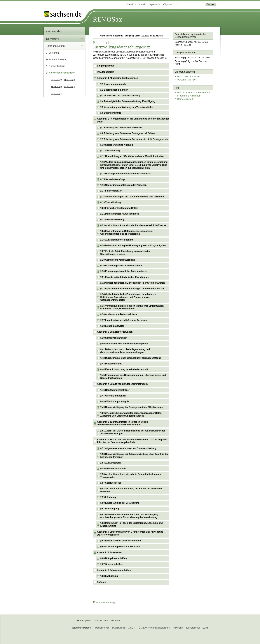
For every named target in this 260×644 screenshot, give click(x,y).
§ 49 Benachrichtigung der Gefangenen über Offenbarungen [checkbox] (132, 407)
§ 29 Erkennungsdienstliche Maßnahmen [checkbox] (122, 266)
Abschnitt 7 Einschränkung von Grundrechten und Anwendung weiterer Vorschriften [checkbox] (130, 533)
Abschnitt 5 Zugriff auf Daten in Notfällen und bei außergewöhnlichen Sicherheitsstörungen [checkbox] (123, 423)
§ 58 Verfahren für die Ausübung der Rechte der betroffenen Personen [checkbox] (132, 490)
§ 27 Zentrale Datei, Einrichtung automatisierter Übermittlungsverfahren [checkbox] (125, 253)
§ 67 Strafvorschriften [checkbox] (112, 564)
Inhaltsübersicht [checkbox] (106, 72)
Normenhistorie (57, 66)
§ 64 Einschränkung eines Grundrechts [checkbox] (121, 541)
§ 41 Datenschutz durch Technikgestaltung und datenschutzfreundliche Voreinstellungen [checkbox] (125, 351)
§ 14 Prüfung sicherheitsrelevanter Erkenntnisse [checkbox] (126, 174)
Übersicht (131, 4)
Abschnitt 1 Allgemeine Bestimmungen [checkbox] (118, 78)
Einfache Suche (56, 46)
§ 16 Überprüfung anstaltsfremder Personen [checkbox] (124, 185)
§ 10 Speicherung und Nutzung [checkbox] (117, 145)
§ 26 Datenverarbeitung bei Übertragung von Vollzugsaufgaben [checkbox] (134, 245)
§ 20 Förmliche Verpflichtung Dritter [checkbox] (119, 208)
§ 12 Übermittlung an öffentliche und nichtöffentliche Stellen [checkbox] (132, 156)
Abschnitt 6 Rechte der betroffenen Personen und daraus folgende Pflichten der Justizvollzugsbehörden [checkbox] (132, 441)
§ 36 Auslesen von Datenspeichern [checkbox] (119, 314)
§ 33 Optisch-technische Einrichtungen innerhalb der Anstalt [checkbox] (132, 289)
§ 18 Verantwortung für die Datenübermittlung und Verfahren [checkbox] (132, 197)
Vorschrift (54, 53)
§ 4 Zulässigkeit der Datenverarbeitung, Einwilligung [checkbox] (128, 101)
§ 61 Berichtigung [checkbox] (110, 509)
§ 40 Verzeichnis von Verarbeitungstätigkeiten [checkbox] (124, 344)
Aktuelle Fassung (58, 59)
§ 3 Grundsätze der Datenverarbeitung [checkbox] (120, 96)
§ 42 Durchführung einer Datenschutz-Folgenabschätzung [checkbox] (131, 358)
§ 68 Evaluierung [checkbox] (109, 576)
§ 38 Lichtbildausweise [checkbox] (112, 326)
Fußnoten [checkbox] (102, 582)
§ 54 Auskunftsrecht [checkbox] (111, 463)
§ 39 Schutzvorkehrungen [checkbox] (114, 338)
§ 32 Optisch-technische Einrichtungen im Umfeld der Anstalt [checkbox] (133, 283)
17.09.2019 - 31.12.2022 (63, 80)
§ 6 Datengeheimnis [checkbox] (111, 113)
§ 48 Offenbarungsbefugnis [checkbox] (115, 401)
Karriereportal (193, 628)
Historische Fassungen (62, 73)
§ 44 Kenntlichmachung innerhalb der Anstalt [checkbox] (124, 369)
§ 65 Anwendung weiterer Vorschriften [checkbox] (120, 547)
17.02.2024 (56, 94)
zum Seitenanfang (104, 602)
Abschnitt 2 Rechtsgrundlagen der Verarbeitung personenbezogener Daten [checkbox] (133, 120)
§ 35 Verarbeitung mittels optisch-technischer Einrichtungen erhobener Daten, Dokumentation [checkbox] (132, 307)
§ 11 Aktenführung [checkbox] (110, 151)
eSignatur (167, 4)
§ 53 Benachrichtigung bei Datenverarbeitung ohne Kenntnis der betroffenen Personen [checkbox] (134, 456)
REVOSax (108, 19)
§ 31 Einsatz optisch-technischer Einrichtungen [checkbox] (125, 277)
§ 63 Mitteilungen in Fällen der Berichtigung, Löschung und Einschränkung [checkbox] (132, 524)
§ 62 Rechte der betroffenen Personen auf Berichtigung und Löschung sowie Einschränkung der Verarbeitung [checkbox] (129, 516)
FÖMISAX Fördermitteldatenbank (154, 628)
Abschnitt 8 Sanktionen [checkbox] (109, 552)
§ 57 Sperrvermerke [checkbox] (111, 483)
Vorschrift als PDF (185, 80)
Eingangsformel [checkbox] (105, 66)
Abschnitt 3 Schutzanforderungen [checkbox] (115, 332)
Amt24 (131, 628)
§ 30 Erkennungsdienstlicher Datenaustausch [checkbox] (124, 271)
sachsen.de (54, 31)
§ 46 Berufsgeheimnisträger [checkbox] (115, 390)
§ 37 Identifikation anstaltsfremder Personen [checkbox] (124, 320)
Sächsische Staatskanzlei (108, 621)
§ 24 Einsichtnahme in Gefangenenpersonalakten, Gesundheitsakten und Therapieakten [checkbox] (126, 233)
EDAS (206, 628)
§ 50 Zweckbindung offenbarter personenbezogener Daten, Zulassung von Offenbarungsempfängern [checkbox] (131, 415)
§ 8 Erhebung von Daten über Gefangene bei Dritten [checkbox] (128, 133)
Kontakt (142, 4)
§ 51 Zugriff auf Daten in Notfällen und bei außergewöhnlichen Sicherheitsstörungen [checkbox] (133, 432)
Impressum (154, 4)
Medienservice (102, 628)
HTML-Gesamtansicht (187, 77)
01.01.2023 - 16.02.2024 (63, 87)
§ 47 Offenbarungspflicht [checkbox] (113, 396)
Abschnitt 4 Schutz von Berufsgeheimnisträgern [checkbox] (122, 384)
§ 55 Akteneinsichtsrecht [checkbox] (113, 468)
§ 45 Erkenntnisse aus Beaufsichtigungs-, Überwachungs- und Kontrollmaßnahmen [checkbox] (133, 377)
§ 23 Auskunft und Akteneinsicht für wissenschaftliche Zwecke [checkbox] (133, 225)
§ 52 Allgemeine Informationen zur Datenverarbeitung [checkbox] (128, 448)
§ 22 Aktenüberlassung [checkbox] (112, 220)
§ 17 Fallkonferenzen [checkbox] (111, 191)
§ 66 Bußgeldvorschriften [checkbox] (114, 558)
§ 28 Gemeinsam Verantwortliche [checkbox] (118, 260)
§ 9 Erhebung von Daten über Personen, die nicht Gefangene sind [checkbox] (135, 139)
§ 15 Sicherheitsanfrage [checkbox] (113, 179)
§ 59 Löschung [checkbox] (108, 497)
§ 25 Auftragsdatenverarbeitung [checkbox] (117, 240)
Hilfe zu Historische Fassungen (192, 93)
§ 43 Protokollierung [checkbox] (111, 364)
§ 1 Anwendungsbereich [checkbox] (113, 84)
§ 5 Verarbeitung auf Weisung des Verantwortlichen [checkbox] (127, 107)
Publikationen (119, 628)
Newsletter (178, 628)
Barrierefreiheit (184, 99)
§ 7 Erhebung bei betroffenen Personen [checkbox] (121, 128)
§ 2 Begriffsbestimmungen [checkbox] (114, 90)
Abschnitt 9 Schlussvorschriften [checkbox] (114, 570)
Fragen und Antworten (187, 96)
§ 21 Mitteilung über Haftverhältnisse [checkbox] (120, 214)
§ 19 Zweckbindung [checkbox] (111, 202)
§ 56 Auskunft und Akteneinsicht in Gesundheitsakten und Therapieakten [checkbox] (131, 476)
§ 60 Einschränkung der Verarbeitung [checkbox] (120, 503)
